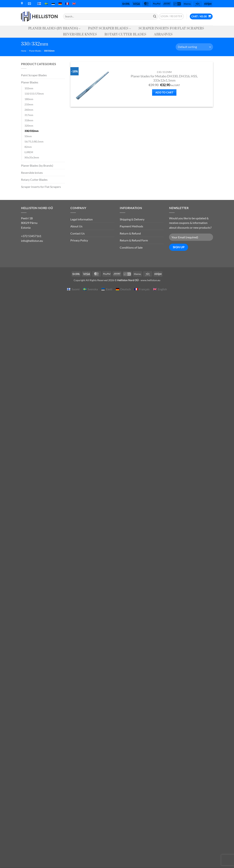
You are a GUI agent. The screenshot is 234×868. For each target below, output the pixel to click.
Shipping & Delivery (132, 219)
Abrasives (163, 35)
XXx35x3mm (32, 157)
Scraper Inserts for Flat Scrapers (171, 29)
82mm (28, 147)
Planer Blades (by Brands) (54, 29)
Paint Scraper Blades (110, 29)
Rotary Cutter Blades (125, 35)
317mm (29, 115)
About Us (76, 226)
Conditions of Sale (131, 247)
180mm (29, 99)
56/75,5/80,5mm (34, 141)
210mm (29, 104)
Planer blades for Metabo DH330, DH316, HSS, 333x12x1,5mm (164, 78)
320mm (29, 126)
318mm (29, 120)
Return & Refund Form (134, 240)
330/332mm (32, 131)
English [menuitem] (162, 289)
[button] (171, 16)
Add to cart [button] (164, 92)
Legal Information (82, 219)
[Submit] (155, 16)
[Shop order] (194, 47)
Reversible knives (80, 35)
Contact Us (78, 233)
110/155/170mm (34, 94)
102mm (29, 88)
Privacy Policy (79, 240)
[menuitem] (39, 4)
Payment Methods (131, 226)
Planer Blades (35, 51)
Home (24, 51)
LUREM (29, 152)
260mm (29, 110)
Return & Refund (130, 233)
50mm (28, 136)
